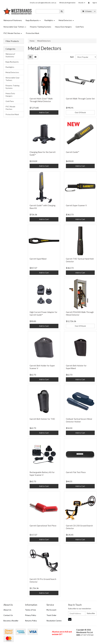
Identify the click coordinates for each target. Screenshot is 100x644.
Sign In (95, 3)
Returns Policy (31, 621)
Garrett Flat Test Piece (76, 472)
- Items (87, 11)
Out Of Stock (80, 112)
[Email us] (70, 619)
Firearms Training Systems (41, 27)
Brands (82, 3)
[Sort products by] (86, 57)
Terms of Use (30, 610)
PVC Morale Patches (13, 33)
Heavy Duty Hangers (63, 27)
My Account (51, 610)
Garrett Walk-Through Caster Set (80, 99)
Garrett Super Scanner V (76, 205)
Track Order (51, 615)
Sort (72, 57)
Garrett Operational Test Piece (43, 526)
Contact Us (8, 615)
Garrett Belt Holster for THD (42, 419)
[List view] (35, 57)
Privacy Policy (31, 615)
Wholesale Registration (67, 3)
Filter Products (12, 41)
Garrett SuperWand (38, 259)
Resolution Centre (54, 621)
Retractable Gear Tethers (15, 27)
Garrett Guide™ (73, 152)
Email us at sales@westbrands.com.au (43, 3)
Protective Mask (32, 33)
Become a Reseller (11, 621)
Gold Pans (80, 27)
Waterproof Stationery (13, 20)
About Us (7, 610)
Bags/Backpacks (33, 20)
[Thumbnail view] (30, 57)
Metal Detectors (66, 20)
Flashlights (50, 20)
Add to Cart (44, 112)
